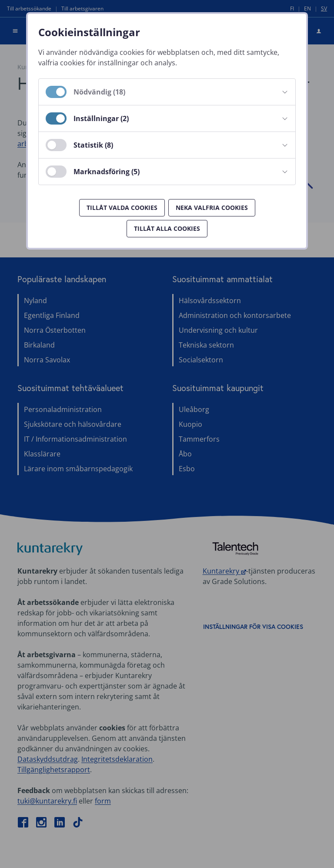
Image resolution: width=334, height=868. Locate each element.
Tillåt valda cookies (122, 208)
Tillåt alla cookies (167, 228)
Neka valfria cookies (212, 208)
